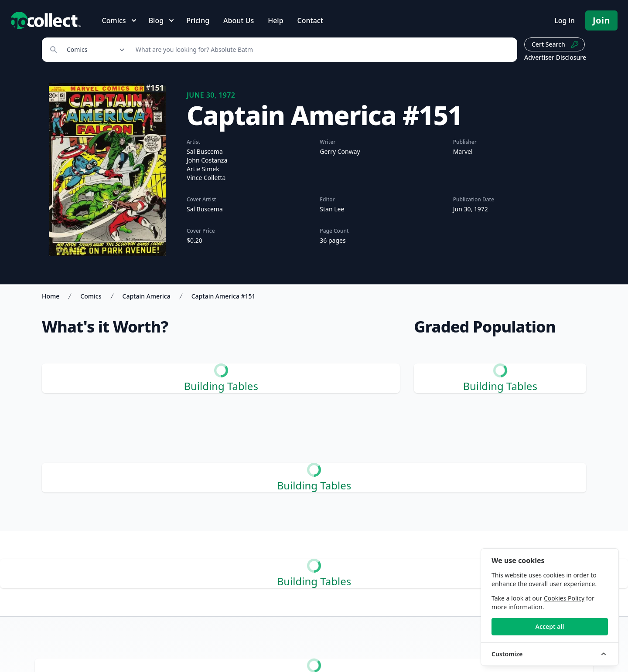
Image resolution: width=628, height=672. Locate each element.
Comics (91, 296)
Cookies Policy (564, 598)
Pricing (198, 20)
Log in (565, 20)
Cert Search (555, 44)
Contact (310, 20)
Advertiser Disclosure (555, 57)
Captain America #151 (224, 296)
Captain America (147, 296)
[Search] (322, 50)
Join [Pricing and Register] (601, 20)
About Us (239, 20)
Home (51, 296)
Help (275, 20)
